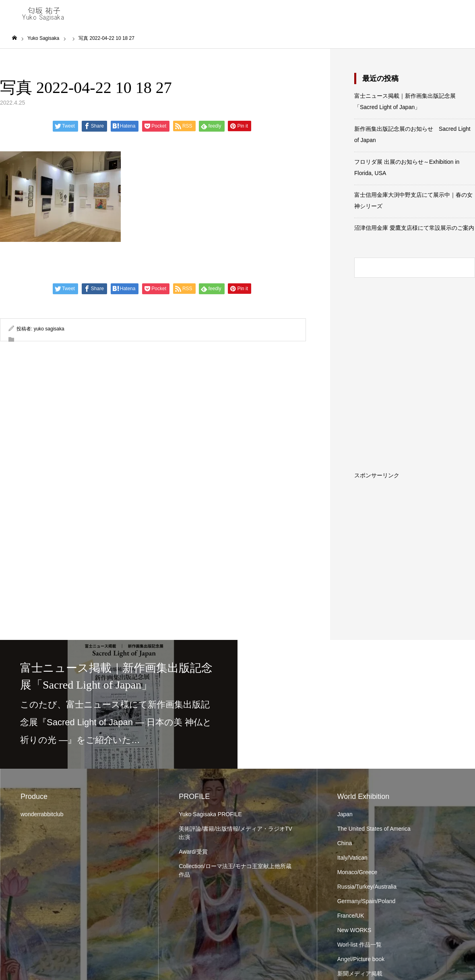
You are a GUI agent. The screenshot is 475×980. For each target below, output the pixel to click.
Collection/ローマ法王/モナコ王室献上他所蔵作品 (235, 870)
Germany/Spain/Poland (367, 901)
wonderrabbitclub (42, 814)
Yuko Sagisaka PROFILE (210, 814)
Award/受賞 (193, 852)
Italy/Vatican (352, 858)
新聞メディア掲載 (360, 974)
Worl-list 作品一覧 (359, 945)
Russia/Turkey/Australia (367, 887)
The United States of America (374, 829)
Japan (345, 814)
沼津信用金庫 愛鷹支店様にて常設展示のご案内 (414, 228)
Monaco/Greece (357, 872)
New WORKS (354, 930)
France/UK (351, 916)
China (345, 843)
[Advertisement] (415, 528)
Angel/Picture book (361, 959)
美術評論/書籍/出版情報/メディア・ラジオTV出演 (235, 833)
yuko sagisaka (49, 329)
